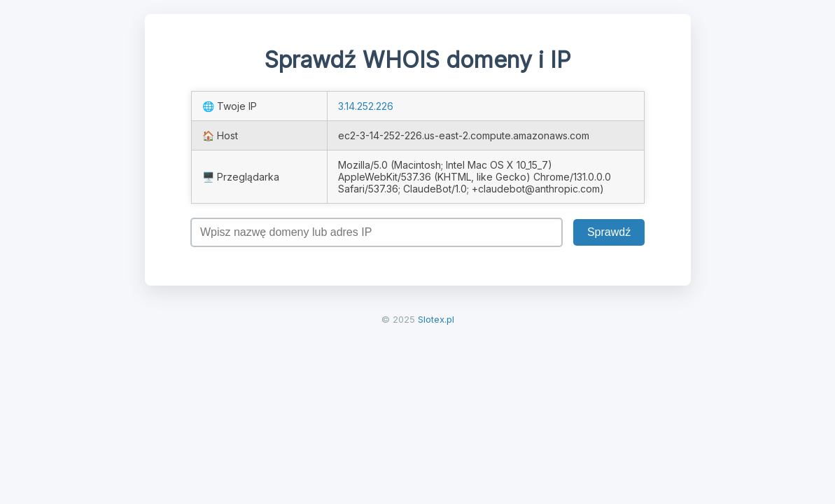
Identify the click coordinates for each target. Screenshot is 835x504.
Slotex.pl (436, 319)
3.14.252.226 (366, 106)
